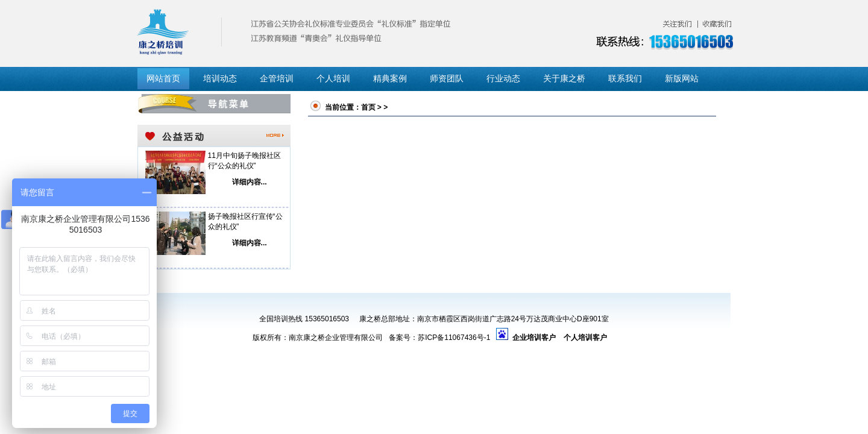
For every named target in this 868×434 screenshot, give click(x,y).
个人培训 (333, 79)
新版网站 (682, 79)
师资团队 (447, 79)
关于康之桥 (564, 79)
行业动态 (503, 79)
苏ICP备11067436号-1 (454, 338)
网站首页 (163, 79)
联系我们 (625, 79)
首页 (368, 107)
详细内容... (250, 182)
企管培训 (277, 79)
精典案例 (390, 79)
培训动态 (220, 79)
